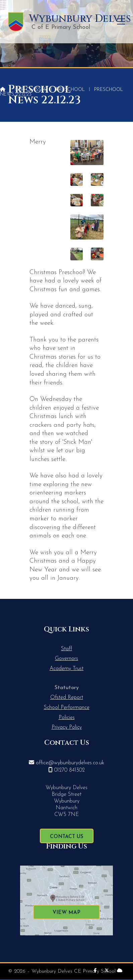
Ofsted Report (67, 698)
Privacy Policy (67, 727)
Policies (67, 718)
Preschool (70, 90)
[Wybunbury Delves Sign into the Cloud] (120, 971)
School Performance (67, 708)
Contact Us (67, 837)
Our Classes (31, 90)
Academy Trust (66, 669)
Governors (66, 659)
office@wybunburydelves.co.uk (70, 763)
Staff (66, 649)
